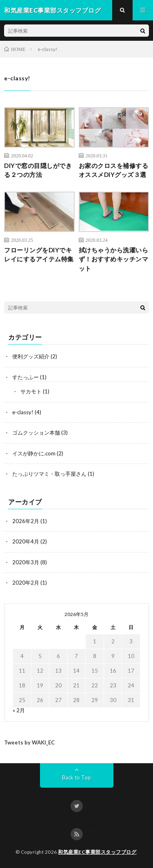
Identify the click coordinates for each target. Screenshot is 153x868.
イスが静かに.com (34, 453)
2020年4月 (26, 541)
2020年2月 (26, 583)
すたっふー (25, 377)
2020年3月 (26, 562)
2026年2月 (26, 521)
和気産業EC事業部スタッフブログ (97, 852)
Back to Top (76, 777)
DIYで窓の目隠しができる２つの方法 (38, 170)
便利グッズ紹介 (31, 356)
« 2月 (19, 710)
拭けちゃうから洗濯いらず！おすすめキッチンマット (114, 259)
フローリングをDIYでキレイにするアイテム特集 (39, 255)
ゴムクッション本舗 (36, 433)
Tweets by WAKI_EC (29, 742)
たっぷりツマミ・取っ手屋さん (49, 474)
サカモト (31, 391)
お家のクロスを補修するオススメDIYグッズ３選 (114, 170)
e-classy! (23, 412)
